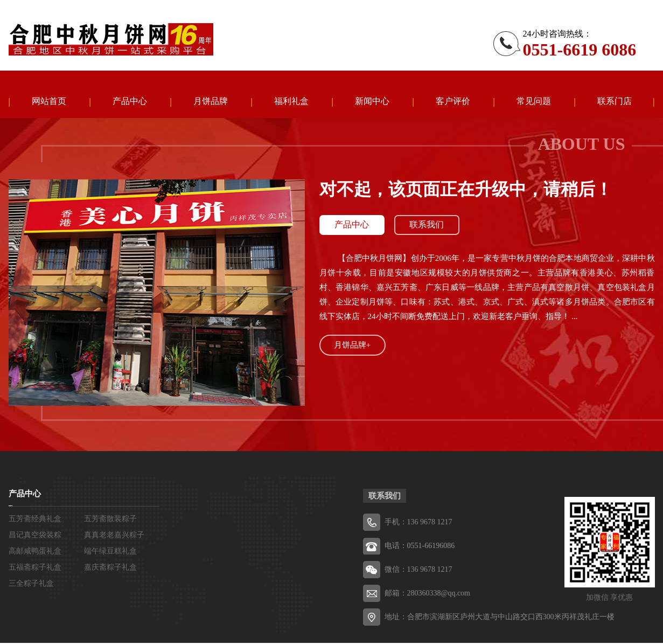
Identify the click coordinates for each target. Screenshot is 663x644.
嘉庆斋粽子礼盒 (110, 568)
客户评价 (453, 102)
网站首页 (49, 102)
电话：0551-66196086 (420, 547)
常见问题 (534, 102)
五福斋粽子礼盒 (35, 568)
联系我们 (429, 226)
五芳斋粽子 (111, 39)
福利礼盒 (291, 102)
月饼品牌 (211, 102)
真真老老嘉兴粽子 (114, 536)
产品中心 (130, 102)
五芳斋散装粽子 (110, 520)
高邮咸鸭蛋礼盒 (35, 552)
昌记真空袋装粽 (35, 536)
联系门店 (615, 102)
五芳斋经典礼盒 (35, 520)
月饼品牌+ (352, 346)
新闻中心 (372, 102)
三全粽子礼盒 (31, 584)
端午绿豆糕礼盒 (110, 552)
